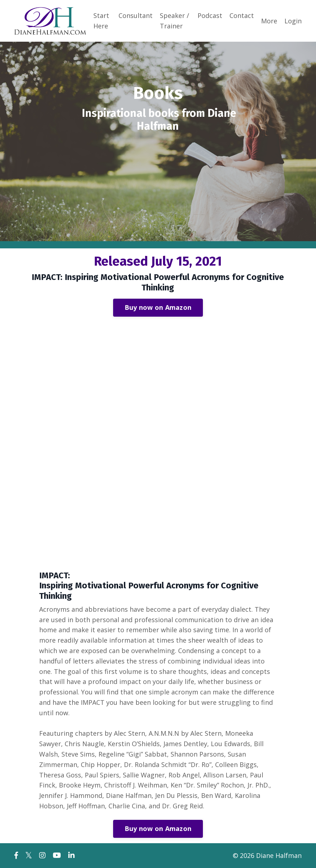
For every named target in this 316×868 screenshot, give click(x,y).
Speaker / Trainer (175, 21)
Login (293, 21)
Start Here (101, 21)
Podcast (210, 15)
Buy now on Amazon (158, 307)
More (269, 21)
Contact (242, 15)
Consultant (136, 15)
